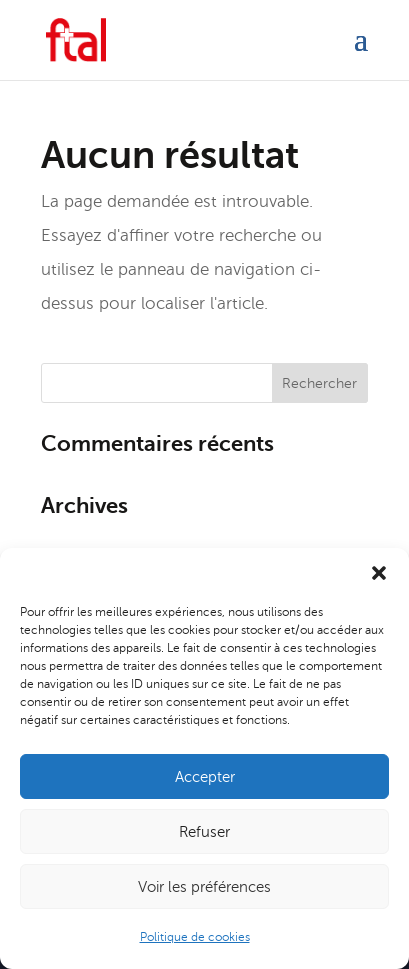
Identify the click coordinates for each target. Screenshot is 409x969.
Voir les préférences (204, 887)
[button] (379, 573)
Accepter (205, 777)
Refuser (204, 832)
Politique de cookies (195, 937)
